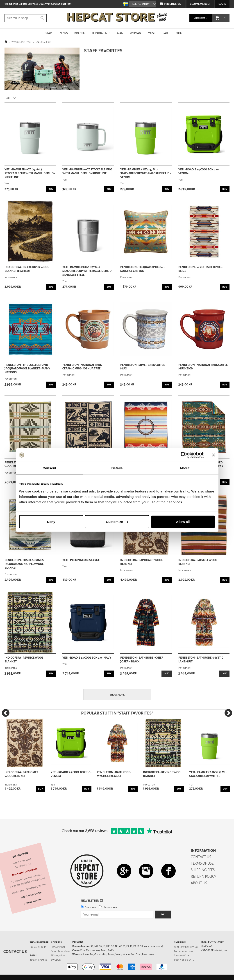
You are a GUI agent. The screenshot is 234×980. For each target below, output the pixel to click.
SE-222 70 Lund (59, 956)
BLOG (179, 33)
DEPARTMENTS (101, 33)
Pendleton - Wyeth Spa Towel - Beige (201, 269)
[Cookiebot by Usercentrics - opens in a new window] (184, 455)
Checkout (199, 18)
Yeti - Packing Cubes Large (81, 560)
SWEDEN (56, 960)
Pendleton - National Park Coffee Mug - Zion (203, 367)
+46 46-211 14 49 (38, 947)
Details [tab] (117, 468)
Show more (117, 695)
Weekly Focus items (22, 42)
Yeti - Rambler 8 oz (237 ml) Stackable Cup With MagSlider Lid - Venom (145, 173)
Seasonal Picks (44, 42)
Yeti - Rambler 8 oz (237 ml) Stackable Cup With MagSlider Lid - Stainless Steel (88, 271)
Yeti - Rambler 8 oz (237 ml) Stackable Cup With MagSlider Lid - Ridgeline (30, 173)
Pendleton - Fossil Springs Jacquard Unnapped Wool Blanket (24, 564)
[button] (217, 18)
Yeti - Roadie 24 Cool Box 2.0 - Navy (87, 658)
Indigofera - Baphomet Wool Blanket (141, 562)
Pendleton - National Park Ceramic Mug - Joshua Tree (82, 367)
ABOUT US (199, 883)
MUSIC (152, 33)
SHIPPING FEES (203, 870)
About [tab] (185, 468)
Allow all (183, 521)
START (49, 33)
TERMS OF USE (202, 863)
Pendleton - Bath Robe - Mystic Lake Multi (201, 660)
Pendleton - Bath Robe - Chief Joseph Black (142, 660)
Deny (51, 521)
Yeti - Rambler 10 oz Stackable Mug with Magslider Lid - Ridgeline (87, 171)
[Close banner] (214, 455)
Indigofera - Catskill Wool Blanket (198, 562)
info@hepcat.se (38, 960)
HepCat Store (58, 947)
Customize (117, 521)
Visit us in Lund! (33, 901)
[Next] (228, 713)
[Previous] (6, 713)
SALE (166, 33)
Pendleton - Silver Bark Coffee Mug (143, 367)
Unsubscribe (110, 907)
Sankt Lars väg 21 (60, 951)
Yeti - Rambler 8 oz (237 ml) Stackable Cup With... (208, 774)
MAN (120, 33)
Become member (200, 4)
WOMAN (135, 33)
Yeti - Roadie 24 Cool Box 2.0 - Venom (199, 171)
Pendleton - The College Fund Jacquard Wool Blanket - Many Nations (27, 369)
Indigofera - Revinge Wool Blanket (24, 660)
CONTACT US (201, 857)
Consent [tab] (49, 468)
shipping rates (186, 951)
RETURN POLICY (203, 876)
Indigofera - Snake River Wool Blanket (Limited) (27, 269)
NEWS (64, 33)
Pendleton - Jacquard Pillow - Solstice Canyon (143, 269)
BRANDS (80, 33)
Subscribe (91, 907)
